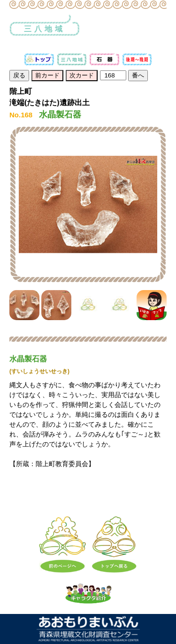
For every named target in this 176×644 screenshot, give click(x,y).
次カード (82, 75)
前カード (47, 75)
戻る (19, 75)
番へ (138, 75)
